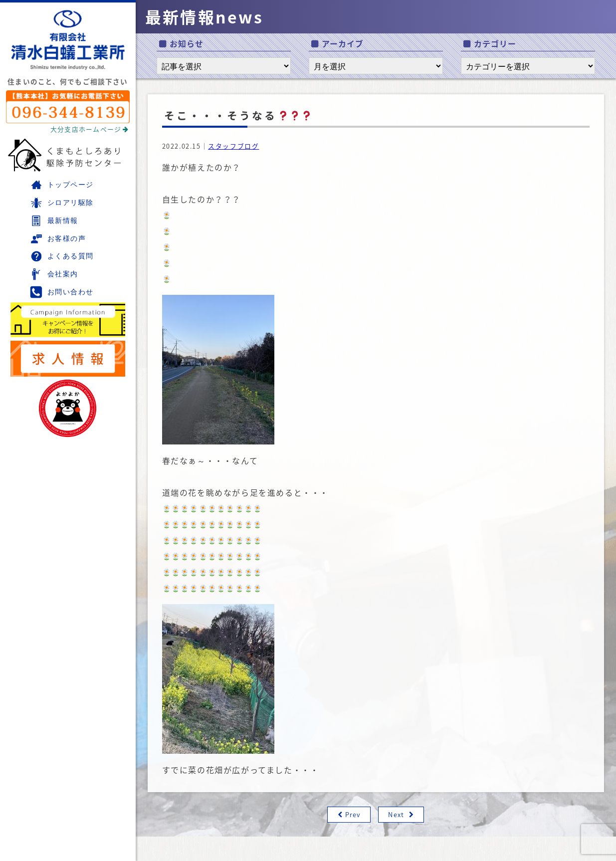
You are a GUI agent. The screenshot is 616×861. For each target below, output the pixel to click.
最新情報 (54, 221)
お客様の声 (58, 239)
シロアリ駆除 (62, 203)
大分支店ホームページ (90, 129)
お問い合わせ (62, 292)
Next (396, 814)
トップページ (62, 185)
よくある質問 (62, 256)
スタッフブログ (233, 146)
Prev (353, 814)
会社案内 (54, 274)
